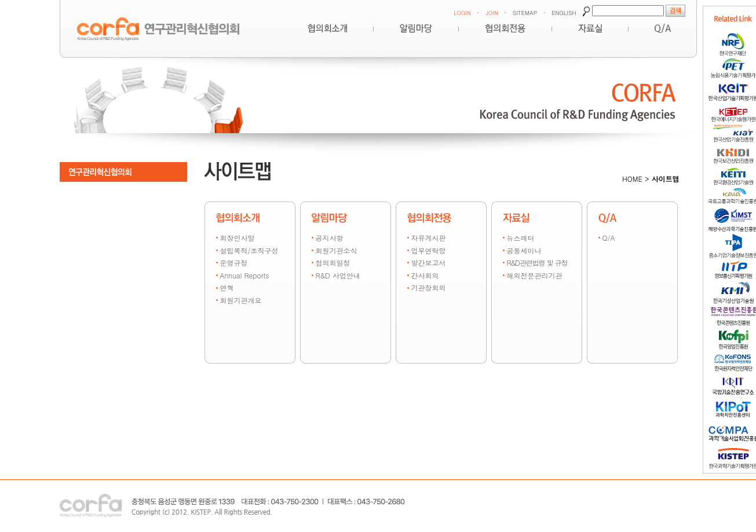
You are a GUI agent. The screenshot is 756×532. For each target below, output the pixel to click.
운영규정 (234, 263)
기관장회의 (429, 287)
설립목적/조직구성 (249, 250)
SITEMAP (525, 13)
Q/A (609, 238)
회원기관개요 (241, 300)
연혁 (227, 287)
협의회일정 (333, 263)
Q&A (663, 28)
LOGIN (462, 13)
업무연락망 (429, 250)
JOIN (492, 13)
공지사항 (330, 238)
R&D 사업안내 (338, 275)
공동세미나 (524, 250)
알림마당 (416, 28)
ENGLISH (564, 13)
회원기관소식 (337, 250)
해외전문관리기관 (535, 275)
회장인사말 (238, 238)
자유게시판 (429, 238)
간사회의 (425, 275)
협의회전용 (505, 28)
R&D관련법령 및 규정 (537, 263)
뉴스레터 (521, 238)
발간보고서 (429, 263)
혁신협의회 (327, 28)
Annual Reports (245, 275)
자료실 (590, 28)
